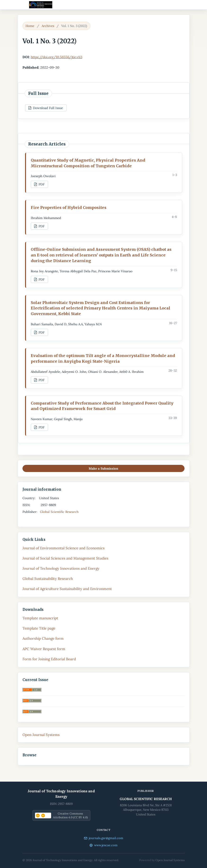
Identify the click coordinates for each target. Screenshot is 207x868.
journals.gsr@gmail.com (104, 838)
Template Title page (39, 628)
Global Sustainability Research (48, 579)
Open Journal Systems (41, 735)
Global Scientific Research (60, 512)
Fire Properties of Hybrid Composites (69, 207)
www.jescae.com (103, 845)
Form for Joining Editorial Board (49, 659)
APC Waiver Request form (44, 649)
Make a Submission (103, 468)
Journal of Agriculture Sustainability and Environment (67, 589)
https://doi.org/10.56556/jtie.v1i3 (57, 57)
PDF (41, 184)
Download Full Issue (47, 108)
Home (30, 26)
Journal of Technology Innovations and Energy (61, 568)
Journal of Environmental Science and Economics (64, 548)
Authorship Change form (43, 638)
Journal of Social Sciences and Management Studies (65, 558)
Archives (48, 26)
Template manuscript (40, 618)
